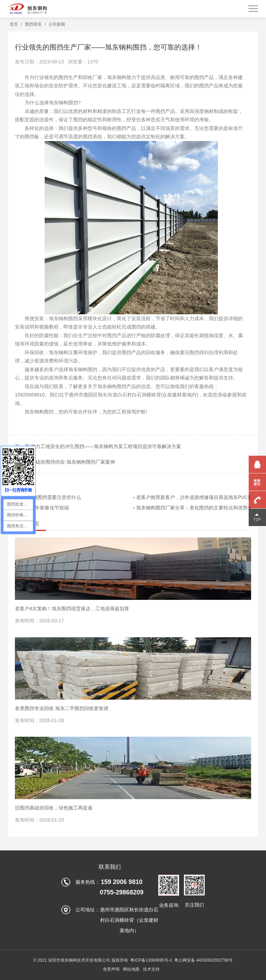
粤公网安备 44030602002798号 (203, 960)
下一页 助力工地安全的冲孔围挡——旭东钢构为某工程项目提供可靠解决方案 (98, 446)
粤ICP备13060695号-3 (151, 960)
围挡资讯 (33, 24)
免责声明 (111, 969)
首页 (14, 24)
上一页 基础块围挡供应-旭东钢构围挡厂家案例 (65, 462)
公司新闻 (57, 24)
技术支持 (151, 969)
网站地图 (131, 969)
